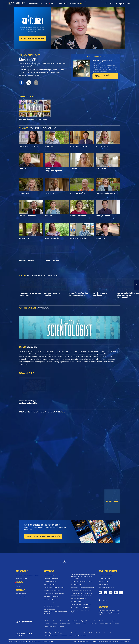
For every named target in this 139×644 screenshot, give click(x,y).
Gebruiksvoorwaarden (81, 641)
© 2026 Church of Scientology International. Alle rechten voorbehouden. (31, 641)
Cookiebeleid (96, 641)
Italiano (55, 624)
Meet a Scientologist (50, 581)
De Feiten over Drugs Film (79, 598)
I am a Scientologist (50, 600)
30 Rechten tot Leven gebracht (81, 607)
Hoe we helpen (109, 633)
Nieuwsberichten (21, 594)
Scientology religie (67, 636)
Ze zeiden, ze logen (77, 601)
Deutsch (62, 621)
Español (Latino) (86, 621)
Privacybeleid (107, 641)
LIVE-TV (53, 4)
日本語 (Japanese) (65, 624)
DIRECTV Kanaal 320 (105, 575)
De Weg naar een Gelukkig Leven (81, 591)
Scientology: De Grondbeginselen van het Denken (55, 613)
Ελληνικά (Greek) (73, 621)
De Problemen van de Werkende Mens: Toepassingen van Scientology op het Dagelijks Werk (83, 576)
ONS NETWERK (34, 4)
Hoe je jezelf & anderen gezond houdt (83, 588)
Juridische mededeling (122, 641)
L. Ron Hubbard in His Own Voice (54, 587)
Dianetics (98, 633)
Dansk (55, 621)
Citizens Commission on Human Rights (81, 611)
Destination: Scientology (51, 578)
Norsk (86, 624)
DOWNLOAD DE (76, 4)
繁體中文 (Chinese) (50, 627)
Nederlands (77, 624)
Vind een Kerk (88, 633)
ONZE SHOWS (44, 4)
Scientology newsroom (52, 636)
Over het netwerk (22, 578)
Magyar (47, 624)
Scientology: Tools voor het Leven (81, 581)
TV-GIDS (59, 4)
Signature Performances (51, 606)
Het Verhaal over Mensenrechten (81, 604)
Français (61, 627)
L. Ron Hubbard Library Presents (54, 594)
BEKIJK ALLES (112, 501)
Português (94, 624)
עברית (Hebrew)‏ (113, 621)
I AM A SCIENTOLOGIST (30, 55)
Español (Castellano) (100, 621)
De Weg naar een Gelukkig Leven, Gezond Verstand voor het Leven (82, 594)
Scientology (48, 633)
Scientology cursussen (62, 633)
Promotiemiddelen (22, 597)
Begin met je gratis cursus (102, 76)
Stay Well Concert (77, 584)
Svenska (117, 624)
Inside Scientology (49, 575)
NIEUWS (66, 4)
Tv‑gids (19, 586)
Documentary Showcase (51, 603)
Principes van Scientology (52, 590)
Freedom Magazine (81, 636)
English (47, 621)
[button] (137, 285)
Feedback (104, 600)
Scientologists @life (50, 609)
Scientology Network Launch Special (27, 575)
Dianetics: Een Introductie (52, 597)
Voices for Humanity (50, 584)
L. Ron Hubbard (76, 633)
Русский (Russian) (105, 624)
